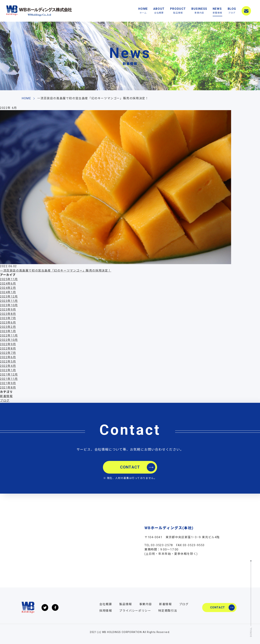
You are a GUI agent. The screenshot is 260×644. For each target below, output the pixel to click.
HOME (143, 11)
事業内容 (146, 604)
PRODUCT (178, 11)
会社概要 (106, 604)
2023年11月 (9, 301)
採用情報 (106, 611)
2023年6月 (8, 323)
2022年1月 (8, 370)
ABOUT (159, 11)
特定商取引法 (168, 611)
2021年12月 (9, 375)
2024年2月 (8, 288)
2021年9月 (8, 383)
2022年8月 (8, 349)
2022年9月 (8, 344)
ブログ (5, 401)
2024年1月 (8, 292)
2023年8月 (8, 314)
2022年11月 (9, 336)
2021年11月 (9, 379)
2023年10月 (9, 305)
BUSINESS (199, 11)
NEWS (217, 11)
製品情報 (125, 604)
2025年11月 (9, 279)
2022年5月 (8, 362)
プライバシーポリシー (135, 611)
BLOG (232, 11)
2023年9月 (8, 310)
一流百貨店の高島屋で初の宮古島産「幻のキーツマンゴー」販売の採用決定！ (56, 271)
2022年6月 (8, 357)
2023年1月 (8, 331)
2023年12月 (9, 297)
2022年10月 (9, 340)
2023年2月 (8, 327)
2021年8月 (8, 388)
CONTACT (246, 11)
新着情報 (6, 396)
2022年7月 (8, 353)
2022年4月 (8, 366)
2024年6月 (8, 284)
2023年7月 (8, 318)
